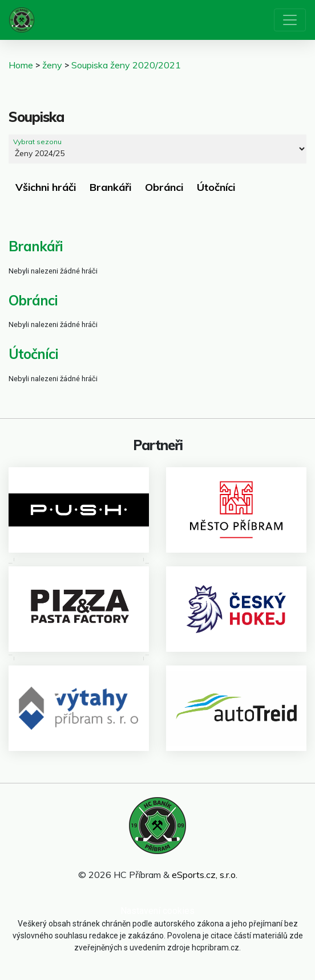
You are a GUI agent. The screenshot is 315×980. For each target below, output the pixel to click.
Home (21, 65)
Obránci (164, 187)
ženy (52, 65)
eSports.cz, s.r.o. (205, 875)
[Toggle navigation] (290, 20)
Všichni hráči (46, 187)
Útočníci (216, 187)
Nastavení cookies (157, 911)
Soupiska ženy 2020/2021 (126, 65)
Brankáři (110, 187)
